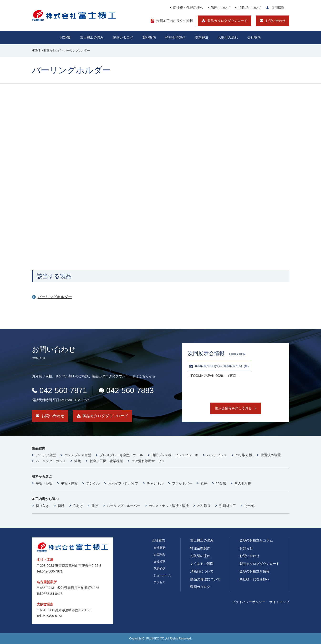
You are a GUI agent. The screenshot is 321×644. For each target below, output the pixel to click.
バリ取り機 (244, 455)
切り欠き (42, 506)
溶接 (78, 461)
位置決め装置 (271, 455)
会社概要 (159, 548)
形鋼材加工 (228, 506)
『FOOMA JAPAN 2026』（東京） (214, 376)
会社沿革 (159, 562)
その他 (250, 506)
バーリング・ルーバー (123, 506)
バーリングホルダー (55, 297)
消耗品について (250, 8)
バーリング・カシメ (51, 461)
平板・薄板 (44, 483)
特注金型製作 (200, 548)
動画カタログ (123, 37)
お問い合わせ (275, 21)
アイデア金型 (46, 455)
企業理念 (159, 555)
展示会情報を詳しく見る (233, 408)
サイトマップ (279, 602)
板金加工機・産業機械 (106, 461)
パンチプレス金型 (78, 455)
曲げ (95, 506)
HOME (66, 37)
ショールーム (162, 575)
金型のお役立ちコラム (256, 540)
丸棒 (204, 483)
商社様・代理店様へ (188, 8)
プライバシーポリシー (249, 602)
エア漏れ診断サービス (148, 461)
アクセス (159, 582)
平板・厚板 (69, 483)
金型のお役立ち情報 (255, 571)
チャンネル (155, 483)
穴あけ (78, 506)
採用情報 (278, 8)
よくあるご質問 (202, 564)
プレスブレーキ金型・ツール (121, 455)
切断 (61, 506)
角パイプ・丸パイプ (123, 483)
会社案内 (254, 37)
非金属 (221, 483)
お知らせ (246, 548)
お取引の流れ (200, 556)
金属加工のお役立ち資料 (175, 21)
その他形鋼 (243, 483)
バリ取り (204, 506)
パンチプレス (217, 455)
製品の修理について (205, 579)
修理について (221, 8)
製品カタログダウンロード (227, 21)
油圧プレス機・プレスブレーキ (175, 455)
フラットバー (182, 483)
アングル (93, 483)
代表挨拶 (159, 568)
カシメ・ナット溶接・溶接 (169, 506)
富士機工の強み (202, 540)
